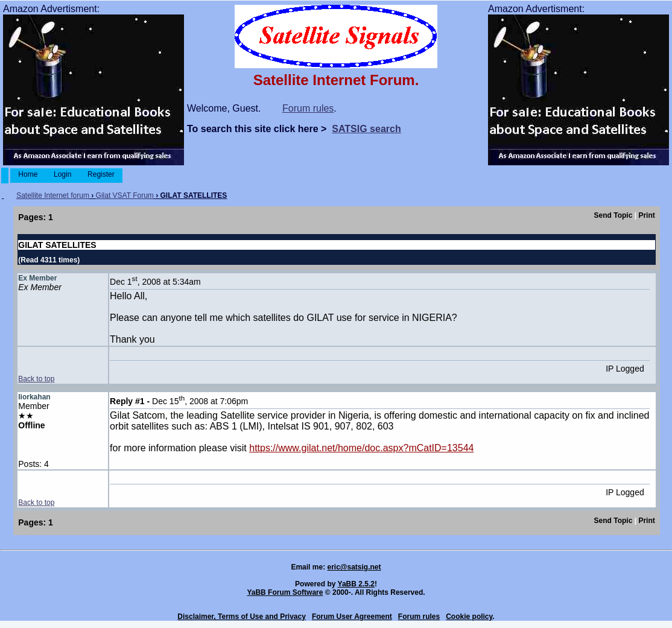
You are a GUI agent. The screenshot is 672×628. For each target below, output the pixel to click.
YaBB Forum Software (285, 592)
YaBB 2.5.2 (356, 584)
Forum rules (308, 108)
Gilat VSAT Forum (125, 195)
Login (63, 174)
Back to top (36, 379)
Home (28, 174)
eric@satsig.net (354, 567)
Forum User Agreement (352, 617)
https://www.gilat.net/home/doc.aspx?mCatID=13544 (361, 448)
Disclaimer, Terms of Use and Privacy (242, 617)
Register (101, 174)
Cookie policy (469, 617)
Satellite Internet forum (53, 195)
